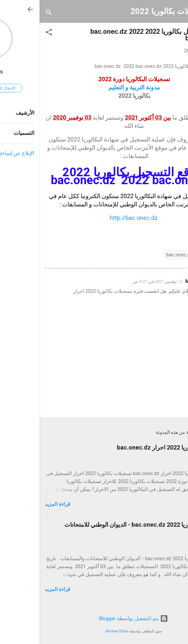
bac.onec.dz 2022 (146, 255)
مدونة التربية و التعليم (94, 87)
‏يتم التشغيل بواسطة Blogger (94, 618)
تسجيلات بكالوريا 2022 (129, 11)
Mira (151, 281)
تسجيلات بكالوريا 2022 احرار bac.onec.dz (130, 447)
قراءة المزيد (18, 504)
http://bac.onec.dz (94, 218)
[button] (9, 33)
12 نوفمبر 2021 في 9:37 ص (118, 281)
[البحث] (9, 13)
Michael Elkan (77, 631)
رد (151, 301)
